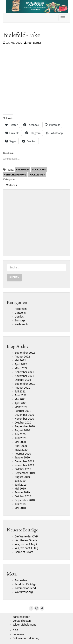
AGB (16, 630)
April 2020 (21, 446)
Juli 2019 (20, 481)
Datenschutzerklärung (26, 638)
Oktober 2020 (23, 423)
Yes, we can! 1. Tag (26, 548)
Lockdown (39, 170)
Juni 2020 (21, 438)
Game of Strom (24, 552)
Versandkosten (22, 621)
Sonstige (20, 320)
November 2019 (24, 465)
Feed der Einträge (26, 584)
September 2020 (25, 426)
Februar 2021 (23, 411)
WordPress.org (24, 592)
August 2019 (22, 477)
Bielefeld (22, 170)
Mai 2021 (20, 399)
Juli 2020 (20, 434)
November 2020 (24, 419)
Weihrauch (21, 324)
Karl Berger (33, 43)
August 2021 (22, 388)
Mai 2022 (20, 360)
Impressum (19, 634)
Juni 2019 (21, 485)
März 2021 (21, 407)
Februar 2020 (23, 454)
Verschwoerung (15, 175)
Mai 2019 (20, 489)
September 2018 (25, 500)
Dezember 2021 (24, 372)
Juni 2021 (21, 395)
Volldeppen (37, 175)
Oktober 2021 (23, 380)
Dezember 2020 (24, 415)
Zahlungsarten (21, 617)
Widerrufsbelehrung (25, 625)
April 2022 (21, 364)
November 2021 (24, 376)
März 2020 (21, 450)
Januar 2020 (22, 457)
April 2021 (21, 403)
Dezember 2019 (24, 461)
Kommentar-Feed (25, 588)
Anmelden (21, 580)
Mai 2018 (20, 508)
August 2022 (22, 357)
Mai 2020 (20, 442)
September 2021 (25, 384)
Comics (19, 317)
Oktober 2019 (23, 469)
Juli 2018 (20, 504)
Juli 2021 (20, 391)
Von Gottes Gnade (26, 540)
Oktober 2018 (23, 496)
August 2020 (22, 430)
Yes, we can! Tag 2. (26, 544)
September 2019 (25, 473)
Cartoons (11, 185)
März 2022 (21, 368)
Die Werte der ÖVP (26, 536)
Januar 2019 (22, 492)
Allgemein (21, 309)
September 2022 (25, 353)
